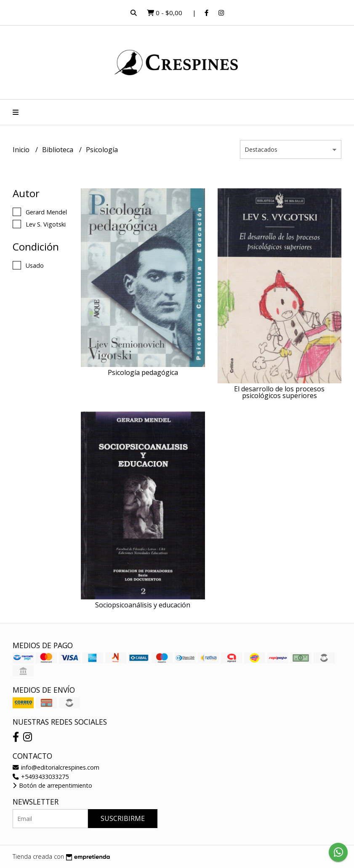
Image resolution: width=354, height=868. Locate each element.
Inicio (22, 150)
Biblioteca (59, 150)
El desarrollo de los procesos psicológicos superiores (279, 392)
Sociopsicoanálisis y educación (143, 605)
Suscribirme (123, 818)
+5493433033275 (41, 777)
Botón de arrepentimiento (52, 785)
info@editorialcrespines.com (56, 767)
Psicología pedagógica (143, 372)
